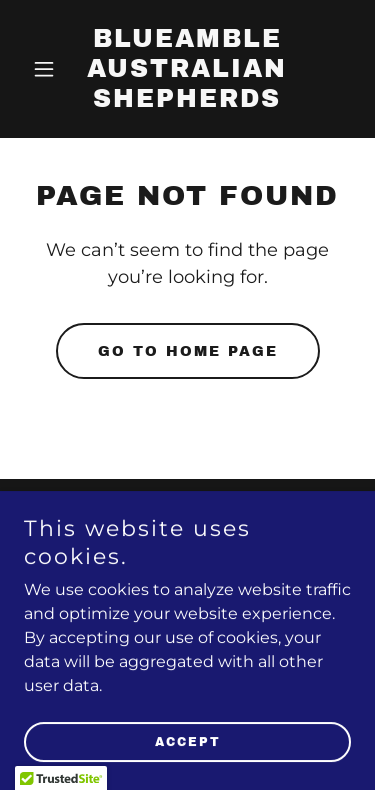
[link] (187, 101)
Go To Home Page (188, 351)
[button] (48, 69)
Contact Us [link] (187, 530)
